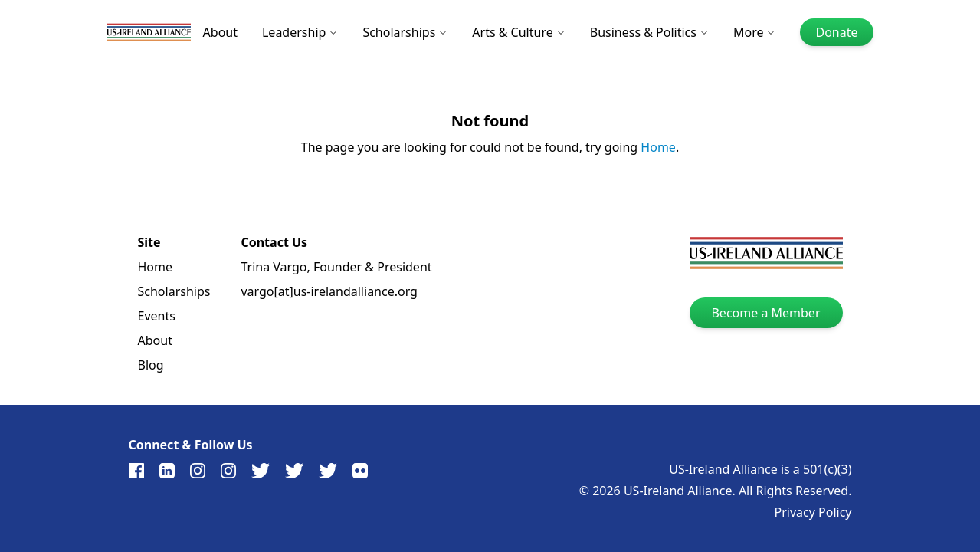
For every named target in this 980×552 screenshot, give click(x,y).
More (755, 32)
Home (658, 147)
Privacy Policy (813, 512)
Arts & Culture (518, 32)
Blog (151, 365)
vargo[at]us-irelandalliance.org (329, 291)
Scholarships (405, 32)
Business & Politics (649, 32)
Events (157, 316)
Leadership (300, 32)
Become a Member (765, 313)
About (220, 32)
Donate (836, 32)
